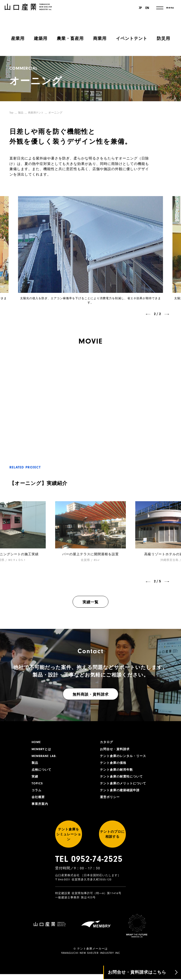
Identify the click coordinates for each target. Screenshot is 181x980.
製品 (21, 113)
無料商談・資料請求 (91, 694)
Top (12, 113)
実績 (35, 779)
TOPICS (38, 786)
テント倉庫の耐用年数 (118, 772)
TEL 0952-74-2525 (89, 869)
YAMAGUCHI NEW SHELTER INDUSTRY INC (91, 959)
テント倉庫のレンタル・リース (125, 757)
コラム (37, 794)
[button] (148, 314)
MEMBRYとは (42, 750)
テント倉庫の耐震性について (123, 779)
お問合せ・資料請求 (116, 750)
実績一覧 (90, 602)
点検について (42, 772)
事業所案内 (40, 808)
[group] (90, 532)
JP (140, 8)
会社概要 (39, 801)
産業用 (18, 39)
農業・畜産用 (70, 39)
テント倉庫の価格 (114, 764)
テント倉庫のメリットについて (125, 786)
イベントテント (132, 39)
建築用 (41, 39)
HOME (37, 742)
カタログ (107, 742)
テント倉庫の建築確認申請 (121, 794)
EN (147, 8)
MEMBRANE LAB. (45, 757)
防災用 (163, 39)
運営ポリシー (111, 801)
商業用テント (37, 113)
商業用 (100, 39)
